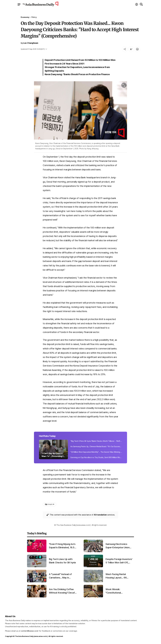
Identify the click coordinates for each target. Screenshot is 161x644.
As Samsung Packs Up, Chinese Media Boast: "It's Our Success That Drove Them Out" (96, 447)
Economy (25, 17)
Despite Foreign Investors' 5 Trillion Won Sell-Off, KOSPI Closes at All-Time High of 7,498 (119, 561)
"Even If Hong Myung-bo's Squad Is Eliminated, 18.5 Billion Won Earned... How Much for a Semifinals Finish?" (62, 546)
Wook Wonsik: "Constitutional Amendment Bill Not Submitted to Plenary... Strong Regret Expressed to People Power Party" (119, 591)
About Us (10, 616)
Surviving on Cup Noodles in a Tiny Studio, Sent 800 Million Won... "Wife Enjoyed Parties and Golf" (96, 457)
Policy (34, 17)
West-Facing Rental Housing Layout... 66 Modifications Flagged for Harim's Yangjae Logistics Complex (119, 576)
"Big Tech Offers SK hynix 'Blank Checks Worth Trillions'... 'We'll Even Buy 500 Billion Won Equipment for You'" (96, 441)
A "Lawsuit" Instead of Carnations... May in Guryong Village (60, 576)
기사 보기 (49, 504)
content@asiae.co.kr (30, 631)
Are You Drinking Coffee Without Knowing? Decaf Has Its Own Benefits (62, 591)
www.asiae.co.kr (41, 636)
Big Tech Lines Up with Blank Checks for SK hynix (62, 561)
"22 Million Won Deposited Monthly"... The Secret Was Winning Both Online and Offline (96, 452)
